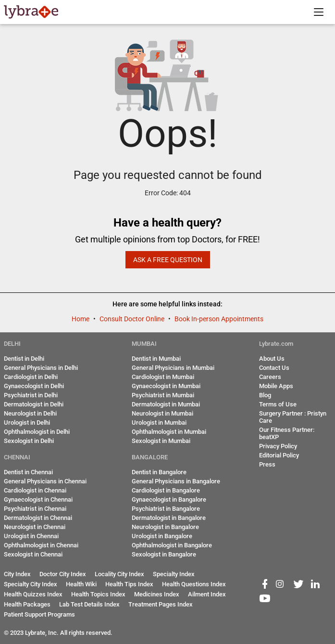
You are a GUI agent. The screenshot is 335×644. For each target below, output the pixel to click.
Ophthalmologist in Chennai (41, 545)
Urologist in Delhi (27, 423)
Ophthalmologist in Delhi (37, 432)
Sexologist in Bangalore (164, 554)
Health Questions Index (194, 584)
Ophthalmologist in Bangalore (172, 545)
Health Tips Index (129, 584)
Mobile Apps (276, 386)
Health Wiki (81, 584)
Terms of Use (278, 404)
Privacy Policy (278, 446)
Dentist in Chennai (28, 472)
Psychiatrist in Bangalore (166, 509)
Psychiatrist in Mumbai (163, 395)
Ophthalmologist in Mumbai (169, 432)
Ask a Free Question (168, 260)
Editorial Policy (279, 455)
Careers (270, 377)
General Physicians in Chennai (45, 481)
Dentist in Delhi (24, 359)
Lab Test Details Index (89, 604)
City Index (17, 574)
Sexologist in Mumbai (161, 441)
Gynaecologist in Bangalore (169, 499)
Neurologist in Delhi (30, 413)
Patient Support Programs (39, 614)
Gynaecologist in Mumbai (166, 386)
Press (267, 464)
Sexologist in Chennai (33, 554)
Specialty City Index (31, 584)
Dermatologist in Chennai (38, 518)
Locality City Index (119, 574)
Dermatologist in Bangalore (169, 518)
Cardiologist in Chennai (35, 490)
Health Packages (27, 604)
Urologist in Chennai (31, 536)
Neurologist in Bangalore (165, 527)
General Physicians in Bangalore (176, 481)
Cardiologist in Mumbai (163, 377)
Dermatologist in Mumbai (166, 404)
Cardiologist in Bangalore (166, 490)
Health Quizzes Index (33, 594)
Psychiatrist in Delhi (31, 395)
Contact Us (274, 368)
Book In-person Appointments (219, 319)
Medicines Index (157, 594)
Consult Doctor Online (133, 319)
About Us (272, 359)
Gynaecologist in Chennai (38, 499)
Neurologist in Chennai (35, 527)
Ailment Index (207, 594)
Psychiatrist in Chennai (35, 509)
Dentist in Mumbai (156, 359)
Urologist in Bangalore (162, 536)
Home (81, 319)
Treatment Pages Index (161, 604)
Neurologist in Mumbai (162, 413)
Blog (265, 395)
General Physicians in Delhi (41, 368)
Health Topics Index (98, 594)
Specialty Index (174, 574)
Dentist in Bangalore (159, 472)
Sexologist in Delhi (29, 441)
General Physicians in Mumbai (173, 368)
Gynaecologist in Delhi (34, 386)
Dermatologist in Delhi (34, 404)
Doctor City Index (63, 574)
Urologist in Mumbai (159, 423)
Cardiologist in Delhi (31, 377)
